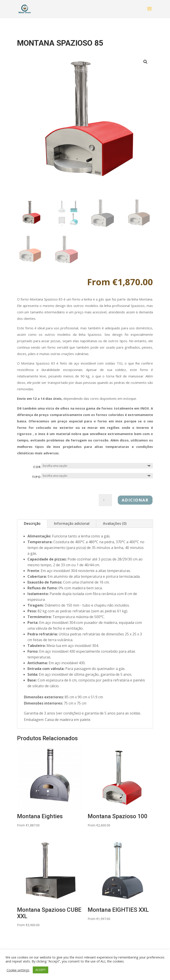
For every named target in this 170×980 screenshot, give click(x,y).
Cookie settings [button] (18, 970)
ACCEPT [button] (41, 970)
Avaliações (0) (115, 523)
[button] (145, 62)
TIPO (36, 477)
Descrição (32, 523)
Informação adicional (72, 523)
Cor (37, 467)
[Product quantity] (105, 500)
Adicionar (135, 500)
